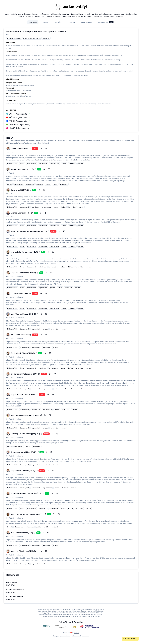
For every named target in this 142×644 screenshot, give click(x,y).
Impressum (86, 636)
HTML (13, 585)
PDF (8, 585)
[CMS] (46, 627)
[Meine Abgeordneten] (75, 627)
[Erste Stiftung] (61, 627)
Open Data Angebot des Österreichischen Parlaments (76, 609)
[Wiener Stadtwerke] (90, 627)
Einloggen (56, 636)
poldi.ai (76, 633)
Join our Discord (65, 636)
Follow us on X (76, 636)
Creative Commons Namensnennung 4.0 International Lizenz (67, 611)
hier (45, 613)
